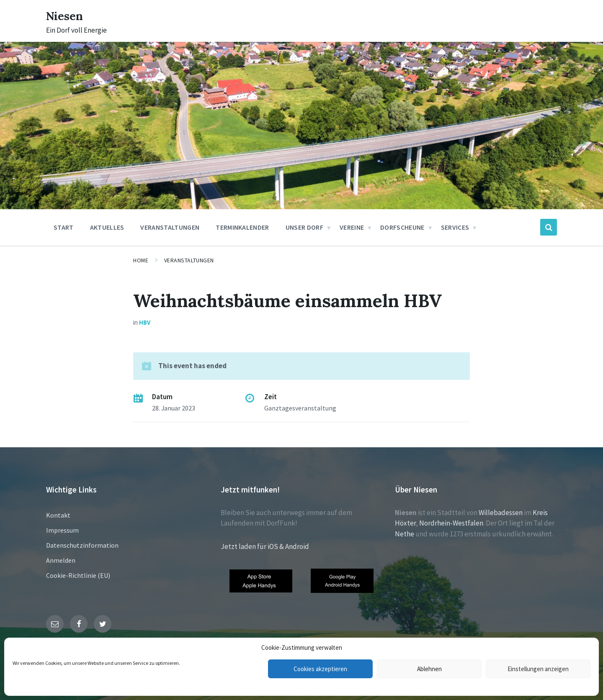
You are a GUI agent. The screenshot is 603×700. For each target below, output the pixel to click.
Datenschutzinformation (82, 545)
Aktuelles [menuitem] (107, 227)
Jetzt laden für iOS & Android (265, 546)
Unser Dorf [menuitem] (304, 227)
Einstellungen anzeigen (538, 669)
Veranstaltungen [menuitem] (170, 227)
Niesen (67, 15)
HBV (145, 322)
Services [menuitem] (455, 227)
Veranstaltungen (189, 260)
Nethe (405, 534)
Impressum (62, 530)
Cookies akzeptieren (320, 669)
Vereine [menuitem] (352, 227)
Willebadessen (501, 513)
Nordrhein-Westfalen (451, 523)
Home (141, 260)
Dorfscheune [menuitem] (402, 227)
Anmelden (61, 560)
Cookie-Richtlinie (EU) (78, 575)
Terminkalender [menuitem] (242, 227)
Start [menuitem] (64, 227)
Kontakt (58, 515)
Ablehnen (429, 669)
